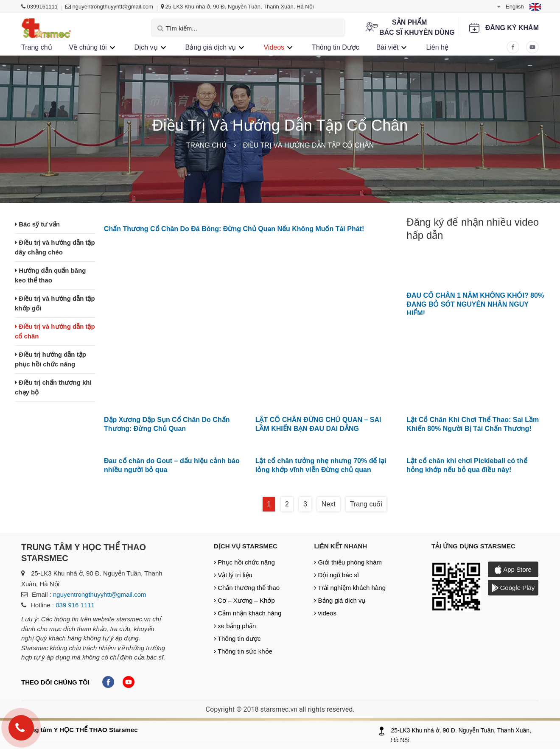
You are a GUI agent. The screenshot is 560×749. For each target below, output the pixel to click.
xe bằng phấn (235, 626)
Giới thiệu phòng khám (348, 562)
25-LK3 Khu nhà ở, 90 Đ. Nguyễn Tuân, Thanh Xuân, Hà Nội (237, 7)
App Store (513, 570)
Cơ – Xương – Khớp (244, 600)
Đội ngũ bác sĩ (336, 575)
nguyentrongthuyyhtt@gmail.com (109, 7)
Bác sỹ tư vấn (37, 224)
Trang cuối (366, 504)
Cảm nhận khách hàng (248, 613)
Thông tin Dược (336, 47)
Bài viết (388, 47)
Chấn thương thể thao (247, 588)
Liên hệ (437, 47)
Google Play (513, 588)
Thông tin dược (237, 639)
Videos (274, 47)
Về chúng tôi (88, 47)
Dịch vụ (146, 47)
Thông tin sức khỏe (243, 651)
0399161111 (39, 7)
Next (329, 504)
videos (325, 613)
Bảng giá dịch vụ (211, 47)
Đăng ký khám (512, 28)
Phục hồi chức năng (244, 562)
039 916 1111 (75, 605)
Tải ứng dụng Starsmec (473, 546)
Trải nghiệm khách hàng (350, 588)
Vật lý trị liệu (233, 575)
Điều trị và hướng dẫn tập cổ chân (308, 145)
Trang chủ (37, 47)
